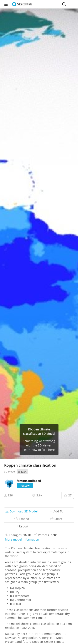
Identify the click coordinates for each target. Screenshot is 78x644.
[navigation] (6, 4)
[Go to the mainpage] (22, 4)
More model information (22, 539)
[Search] (64, 4)
